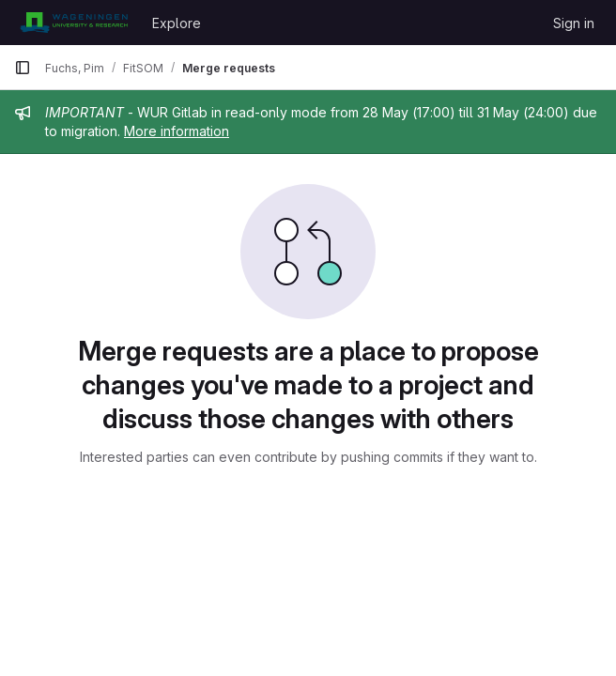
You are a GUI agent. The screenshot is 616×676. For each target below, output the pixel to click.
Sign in (574, 23)
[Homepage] (74, 23)
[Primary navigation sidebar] (23, 68)
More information (177, 131)
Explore (177, 23)
